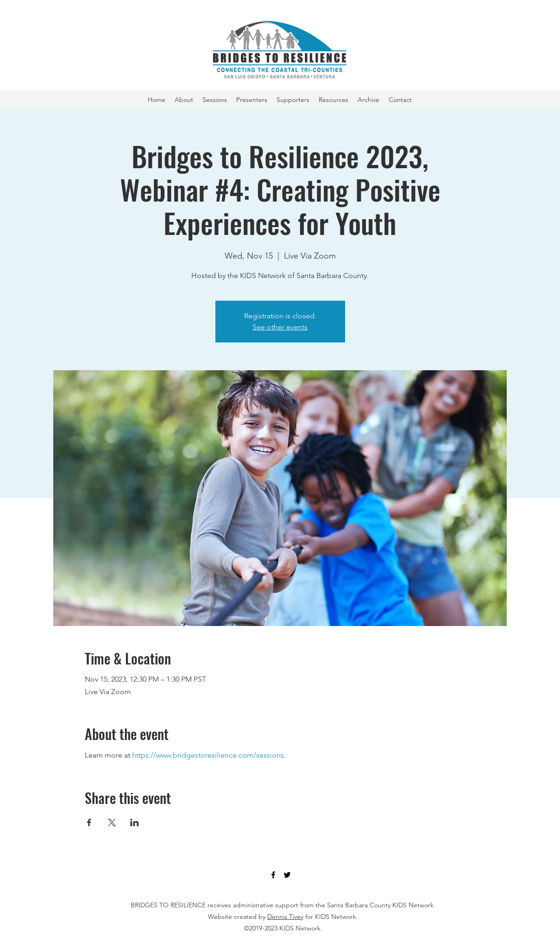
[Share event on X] (112, 822)
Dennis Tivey (285, 917)
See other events (280, 327)
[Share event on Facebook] (89, 822)
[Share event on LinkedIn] (135, 822)
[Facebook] (273, 875)
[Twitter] (287, 875)
